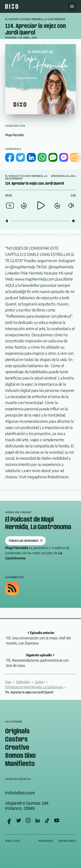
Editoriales (23, 682)
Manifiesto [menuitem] (20, 764)
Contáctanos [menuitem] (67, 841)
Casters (40, 682)
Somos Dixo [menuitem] (20, 756)
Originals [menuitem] (17, 731)
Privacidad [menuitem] (46, 841)
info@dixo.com (20, 793)
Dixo (8, 682)
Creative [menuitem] (17, 748)
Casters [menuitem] (16, 740)
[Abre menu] (72, 6)
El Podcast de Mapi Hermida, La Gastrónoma (35, 19)
